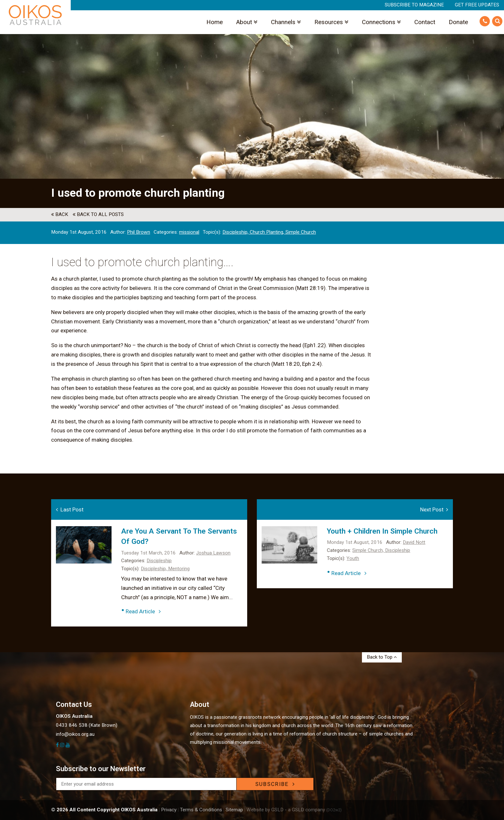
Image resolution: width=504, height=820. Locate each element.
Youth (353, 558)
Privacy (169, 810)
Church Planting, (268, 232)
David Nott (414, 542)
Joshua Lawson (213, 553)
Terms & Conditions (201, 810)
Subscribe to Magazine (414, 5)
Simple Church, (369, 550)
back (60, 214)
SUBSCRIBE (275, 784)
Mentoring (179, 569)
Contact (425, 22)
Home (215, 22)
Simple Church (301, 232)
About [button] (247, 22)
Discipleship (159, 561)
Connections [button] (381, 22)
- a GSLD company (313, 810)
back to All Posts (98, 214)
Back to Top (382, 657)
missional (189, 232)
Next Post (434, 509)
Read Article (143, 611)
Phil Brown (139, 232)
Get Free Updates (477, 5)
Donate (458, 22)
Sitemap (234, 810)
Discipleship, (236, 232)
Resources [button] (331, 22)
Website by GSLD (265, 810)
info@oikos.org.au (75, 734)
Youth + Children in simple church (382, 531)
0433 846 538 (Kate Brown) (87, 725)
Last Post (70, 509)
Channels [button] (286, 22)
